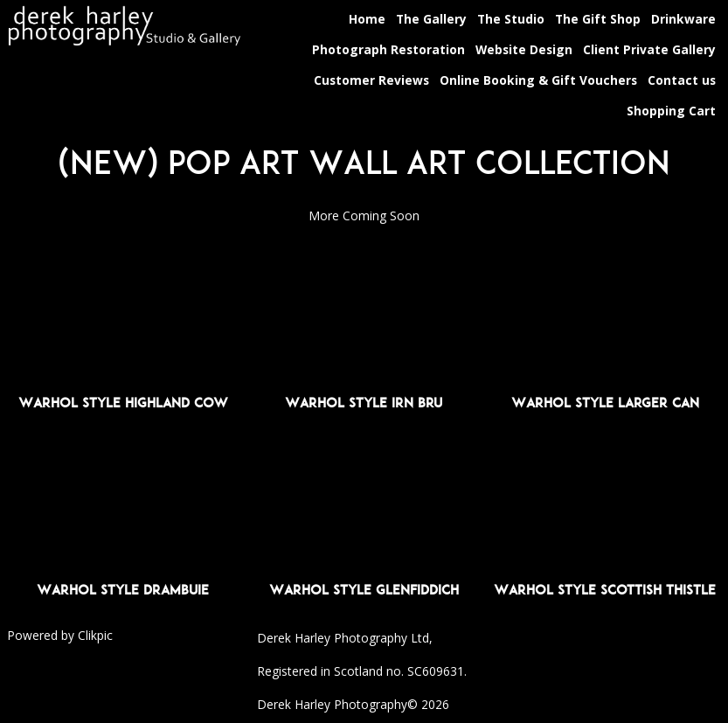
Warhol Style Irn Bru (364, 403)
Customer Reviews (371, 80)
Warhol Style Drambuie (123, 590)
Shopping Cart (671, 111)
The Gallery (431, 19)
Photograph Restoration (388, 49)
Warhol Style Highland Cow (123, 403)
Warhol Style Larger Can (605, 403)
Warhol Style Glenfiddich (364, 590)
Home (367, 19)
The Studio (511, 19)
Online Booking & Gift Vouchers (538, 80)
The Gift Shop (598, 19)
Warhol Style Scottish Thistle (605, 590)
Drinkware (683, 19)
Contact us (682, 80)
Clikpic (95, 635)
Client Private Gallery (649, 49)
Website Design (524, 49)
